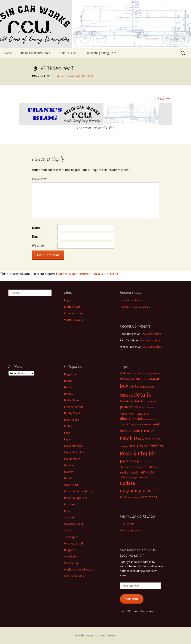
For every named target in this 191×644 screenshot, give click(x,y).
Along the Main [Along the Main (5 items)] (153, 373)
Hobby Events (73, 413)
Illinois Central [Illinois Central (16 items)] (131, 419)
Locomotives (72, 459)
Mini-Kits (69, 465)
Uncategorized (74, 543)
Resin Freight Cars (76, 498)
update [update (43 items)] (127, 483)
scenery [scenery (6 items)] (141, 467)
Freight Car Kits (74, 407)
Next (164, 98)
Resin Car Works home (36, 53)
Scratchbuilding (74, 524)
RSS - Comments (130, 530)
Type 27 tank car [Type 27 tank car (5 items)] (140, 478)
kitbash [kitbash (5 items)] (153, 419)
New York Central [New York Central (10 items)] (149, 439)
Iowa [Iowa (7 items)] (145, 419)
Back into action (130, 300)
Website (38, 245)
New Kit (69, 478)
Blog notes (71, 374)
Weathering (71, 563)
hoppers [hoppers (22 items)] (141, 413)
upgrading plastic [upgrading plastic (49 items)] (138, 491)
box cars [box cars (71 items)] (129, 386)
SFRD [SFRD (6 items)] (149, 467)
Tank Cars (70, 530)
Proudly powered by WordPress (95, 635)
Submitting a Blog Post (101, 53)
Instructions (72, 420)
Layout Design (73, 446)
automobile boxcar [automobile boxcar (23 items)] (143, 378)
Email (37, 236)
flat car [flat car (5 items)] (153, 402)
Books (68, 381)
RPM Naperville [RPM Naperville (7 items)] (128, 467)
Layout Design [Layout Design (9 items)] (129, 424)
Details (68, 394)
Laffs (67, 433)
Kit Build (69, 426)
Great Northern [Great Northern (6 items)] (147, 407)
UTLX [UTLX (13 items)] (124, 497)
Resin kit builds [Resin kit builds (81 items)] (138, 453)
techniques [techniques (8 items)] (126, 477)
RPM (67, 511)
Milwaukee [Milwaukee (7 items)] (144, 424)
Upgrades (70, 550)
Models (69, 472)
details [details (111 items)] (142, 394)
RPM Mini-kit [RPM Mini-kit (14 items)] (139, 462)
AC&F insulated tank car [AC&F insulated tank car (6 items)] (133, 373)
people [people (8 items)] (124, 446)
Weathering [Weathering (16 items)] (149, 497)
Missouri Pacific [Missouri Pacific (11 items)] (130, 431)
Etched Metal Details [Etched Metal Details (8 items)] (131, 401)
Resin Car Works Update (79, 491)
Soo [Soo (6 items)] (155, 467)
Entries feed (72, 307)
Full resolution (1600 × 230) (76, 76)
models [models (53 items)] (149, 430)
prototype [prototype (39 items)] (139, 446)
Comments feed (74, 313)
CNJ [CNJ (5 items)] (131, 396)
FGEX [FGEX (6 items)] (146, 401)
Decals (68, 387)
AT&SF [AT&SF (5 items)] (123, 379)
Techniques (71, 537)
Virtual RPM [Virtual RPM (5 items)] (134, 498)
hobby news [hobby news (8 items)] (127, 414)
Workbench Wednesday (79, 569)
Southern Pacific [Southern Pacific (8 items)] (129, 473)
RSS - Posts (127, 524)
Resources (71, 504)
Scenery (69, 517)
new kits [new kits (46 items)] (129, 438)
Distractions (72, 400)
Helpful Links (68, 53)
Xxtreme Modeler (75, 576)
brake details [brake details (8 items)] (147, 387)
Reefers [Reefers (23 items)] (156, 446)
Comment (40, 179)
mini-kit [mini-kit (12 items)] (156, 424)
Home (8, 53)
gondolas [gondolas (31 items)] (129, 407)
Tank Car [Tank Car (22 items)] (147, 472)
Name (37, 228)
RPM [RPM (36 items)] (124, 461)
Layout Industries (75, 452)
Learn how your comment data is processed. (87, 274)
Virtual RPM (71, 556)
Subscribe (132, 599)
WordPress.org (74, 320)
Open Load (71, 485)
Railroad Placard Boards (135, 307)
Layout (68, 439)
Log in (68, 300)
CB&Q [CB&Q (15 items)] (124, 395)
